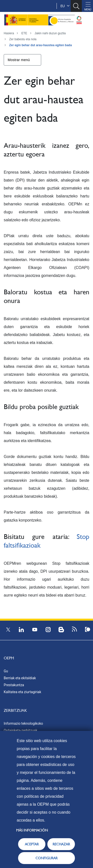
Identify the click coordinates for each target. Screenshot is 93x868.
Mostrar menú (19, 60)
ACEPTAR (32, 844)
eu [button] (65, 6)
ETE (24, 33)
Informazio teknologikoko (23, 723)
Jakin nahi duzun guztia (50, 33)
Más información (32, 830)
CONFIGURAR (46, 858)
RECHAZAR (61, 844)
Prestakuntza (14, 685)
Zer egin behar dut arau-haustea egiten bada (41, 45)
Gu (6, 671)
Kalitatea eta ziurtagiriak (22, 692)
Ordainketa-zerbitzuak (21, 730)
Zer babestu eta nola (23, 39)
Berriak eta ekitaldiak (20, 678)
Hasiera (9, 33)
